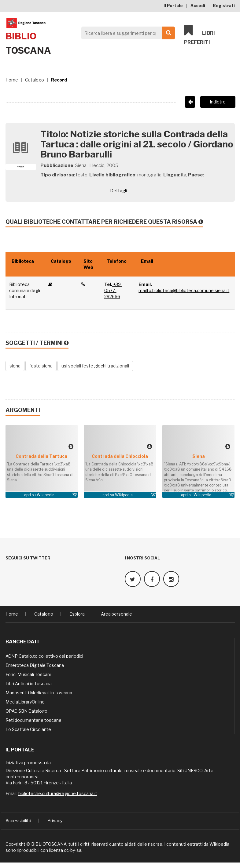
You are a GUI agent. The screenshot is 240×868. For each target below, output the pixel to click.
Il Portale (173, 5)
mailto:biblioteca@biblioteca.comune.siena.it (184, 290)
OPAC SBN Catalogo (26, 710)
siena (15, 366)
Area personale (116, 613)
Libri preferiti (199, 35)
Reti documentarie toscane (33, 720)
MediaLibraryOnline (25, 701)
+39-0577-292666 (113, 290)
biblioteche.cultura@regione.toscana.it (58, 793)
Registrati (224, 5)
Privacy (55, 820)
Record (59, 80)
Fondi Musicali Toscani (28, 674)
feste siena (41, 366)
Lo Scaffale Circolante (28, 729)
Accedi (198, 5)
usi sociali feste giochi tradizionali (95, 366)
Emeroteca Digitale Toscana (35, 665)
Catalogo (35, 80)
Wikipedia (46, 495)
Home (12, 80)
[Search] (126, 33)
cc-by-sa (73, 850)
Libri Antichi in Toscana (29, 683)
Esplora (77, 613)
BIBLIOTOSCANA (49, 843)
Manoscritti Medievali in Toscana (39, 692)
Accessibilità (18, 820)
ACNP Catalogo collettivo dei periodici (44, 655)
